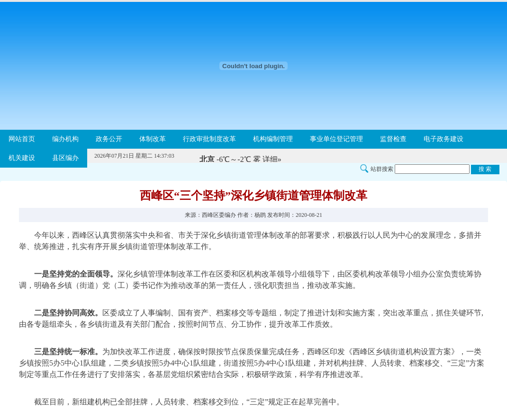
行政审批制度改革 (209, 139)
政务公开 (109, 139)
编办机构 (65, 139)
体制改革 (153, 139)
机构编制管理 (273, 139)
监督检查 (393, 139)
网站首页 (22, 139)
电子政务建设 (444, 139)
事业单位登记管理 (336, 139)
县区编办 (65, 158)
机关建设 (22, 158)
